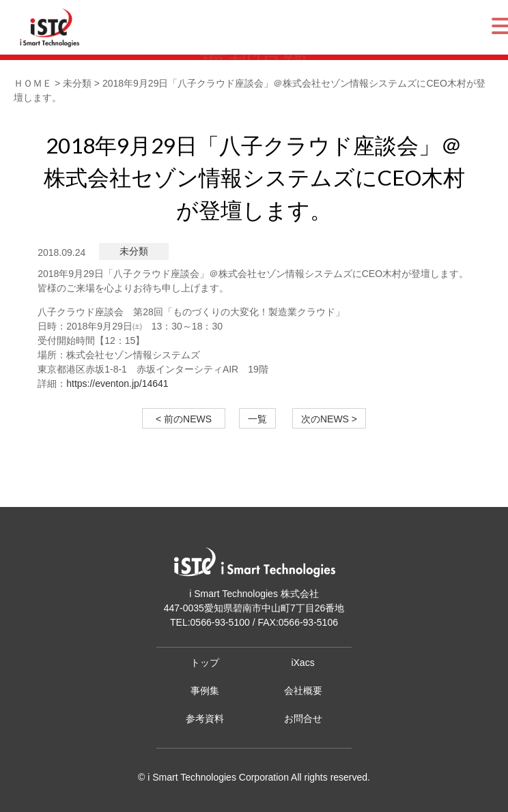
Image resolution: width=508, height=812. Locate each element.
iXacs (302, 663)
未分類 (134, 251)
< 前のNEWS (188, 419)
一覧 (257, 419)
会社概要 (303, 691)
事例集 (205, 691)
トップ (205, 663)
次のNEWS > (329, 419)
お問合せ (303, 719)
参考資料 (205, 719)
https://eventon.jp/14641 (117, 383)
